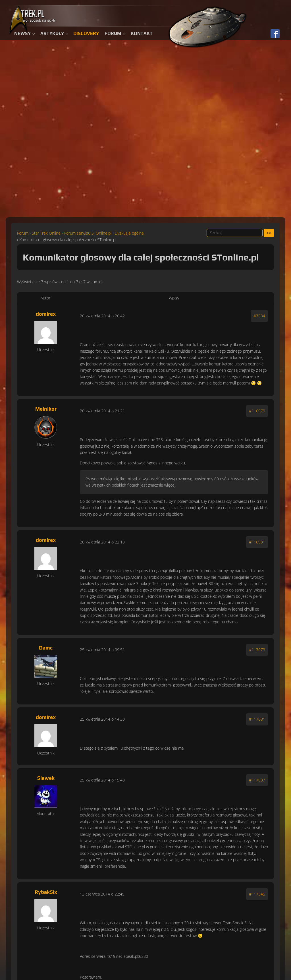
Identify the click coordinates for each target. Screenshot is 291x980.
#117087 (257, 780)
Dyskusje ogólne (129, 233)
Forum (113, 33)
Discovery (86, 33)
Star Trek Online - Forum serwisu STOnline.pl (72, 233)
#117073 (257, 650)
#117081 (257, 719)
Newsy (22, 33)
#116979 (257, 411)
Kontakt (142, 33)
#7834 (259, 316)
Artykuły (52, 33)
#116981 (257, 542)
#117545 (257, 894)
